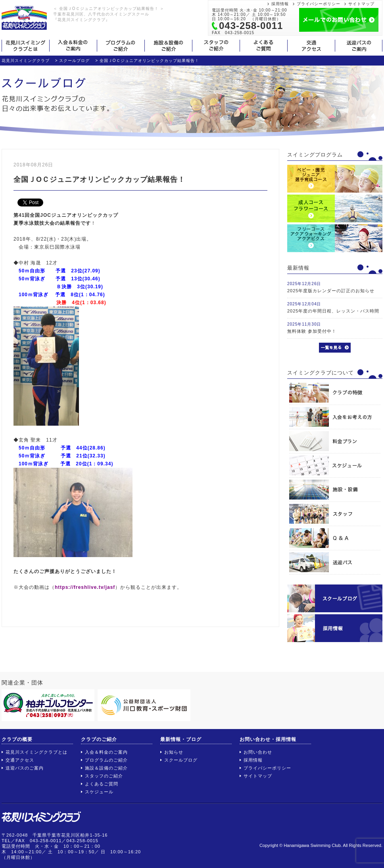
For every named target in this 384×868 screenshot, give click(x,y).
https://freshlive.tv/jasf (85, 587)
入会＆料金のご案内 (106, 752)
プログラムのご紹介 (106, 760)
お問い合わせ (258, 752)
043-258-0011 (251, 26)
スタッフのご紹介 (104, 776)
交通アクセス (20, 760)
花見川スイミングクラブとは (36, 752)
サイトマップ (361, 4)
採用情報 (280, 4)
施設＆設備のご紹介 (106, 768)
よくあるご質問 (102, 784)
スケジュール (99, 792)
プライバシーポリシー (319, 4)
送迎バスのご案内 (25, 768)
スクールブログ (181, 760)
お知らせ (174, 752)
